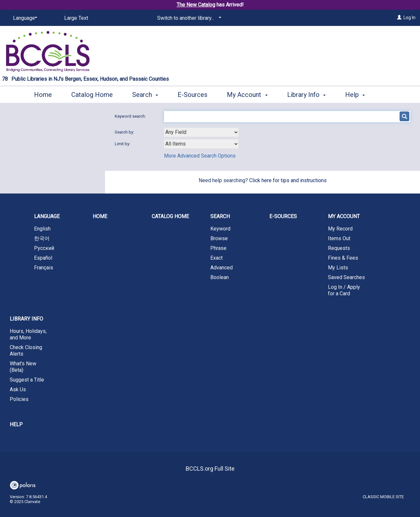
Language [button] (47, 216)
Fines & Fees (343, 258)
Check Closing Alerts (26, 351)
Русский (44, 248)
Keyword (220, 229)
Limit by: (123, 144)
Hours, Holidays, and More (28, 334)
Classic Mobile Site (383, 497)
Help (16, 424)
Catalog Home (92, 94)
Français (44, 268)
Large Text (76, 18)
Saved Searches (346, 277)
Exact (216, 258)
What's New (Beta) (23, 367)
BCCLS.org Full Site (210, 469)
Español (43, 258)
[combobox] (201, 132)
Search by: (125, 132)
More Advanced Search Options (200, 156)
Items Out (339, 238)
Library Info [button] (306, 94)
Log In (409, 18)
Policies (19, 399)
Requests (339, 248)
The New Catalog (196, 5)
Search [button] (145, 94)
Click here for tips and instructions (288, 180)
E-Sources (192, 94)
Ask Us (18, 389)
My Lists (338, 268)
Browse (219, 238)
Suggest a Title (27, 380)
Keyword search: (131, 116)
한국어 (42, 238)
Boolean (220, 277)
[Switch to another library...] (188, 18)
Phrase (218, 248)
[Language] (24, 18)
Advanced (222, 268)
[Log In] (399, 18)
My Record (340, 229)
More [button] (358, 95)
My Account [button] (247, 94)
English (42, 229)
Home (43, 94)
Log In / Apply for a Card (344, 290)
